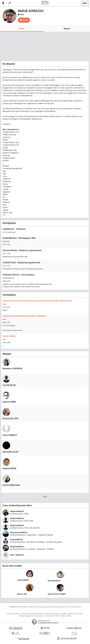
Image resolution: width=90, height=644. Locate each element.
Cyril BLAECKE (9, 385)
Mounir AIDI (22, 594)
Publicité (30, 614)
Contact (23, 614)
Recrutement (39, 614)
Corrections (49, 616)
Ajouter (25, 20)
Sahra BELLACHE (10, 452)
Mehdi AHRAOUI (17, 511)
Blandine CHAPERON (12, 368)
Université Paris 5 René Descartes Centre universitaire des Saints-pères (37, 301)
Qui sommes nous (13, 614)
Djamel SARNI (9, 402)
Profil (22, 29)
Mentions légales (25, 616)
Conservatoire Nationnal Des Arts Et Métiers (24, 316)
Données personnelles (59, 614)
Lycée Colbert (9, 336)
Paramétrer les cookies (75, 614)
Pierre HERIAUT (10, 435)
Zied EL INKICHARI (11, 485)
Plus (45, 496)
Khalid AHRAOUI (17, 547)
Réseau (67, 29)
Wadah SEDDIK (9, 468)
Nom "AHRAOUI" (17, 555)
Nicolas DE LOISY (11, 418)
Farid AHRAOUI (16, 539)
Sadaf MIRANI (23, 580)
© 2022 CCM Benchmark (62, 616)
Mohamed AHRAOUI (19, 532)
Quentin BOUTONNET (57, 594)
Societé (47, 614)
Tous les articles (38, 616)
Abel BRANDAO (54, 581)
